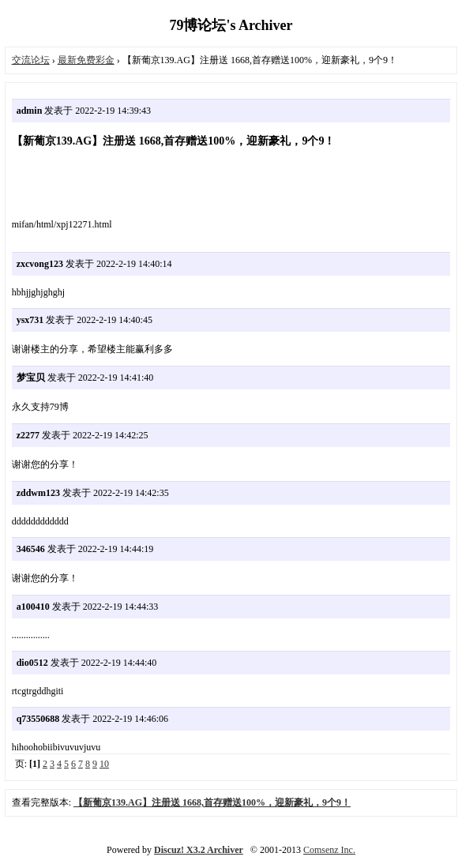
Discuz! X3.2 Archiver (199, 850)
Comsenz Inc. (329, 850)
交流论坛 (31, 60)
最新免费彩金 (86, 60)
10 (104, 764)
